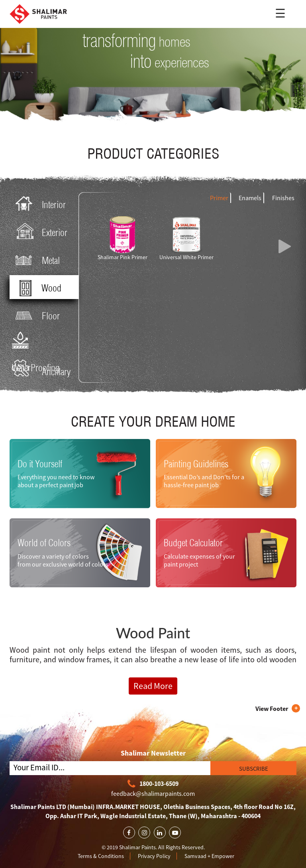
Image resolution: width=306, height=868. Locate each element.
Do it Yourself (40, 464)
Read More (153, 686)
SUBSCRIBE (254, 769)
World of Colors (44, 543)
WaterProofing (36, 343)
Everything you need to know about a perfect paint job (56, 481)
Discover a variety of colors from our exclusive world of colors (63, 560)
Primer (219, 198)
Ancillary (41, 371)
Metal (36, 260)
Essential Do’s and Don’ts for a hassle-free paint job (204, 481)
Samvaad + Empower (209, 856)
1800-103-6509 (153, 784)
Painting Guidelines (196, 464)
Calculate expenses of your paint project (199, 560)
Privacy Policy (154, 856)
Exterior (40, 232)
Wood (36, 287)
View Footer (272, 709)
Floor (36, 315)
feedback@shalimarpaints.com (153, 793)
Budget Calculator (193, 543)
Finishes (283, 198)
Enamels (250, 198)
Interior (39, 204)
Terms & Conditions (101, 856)
